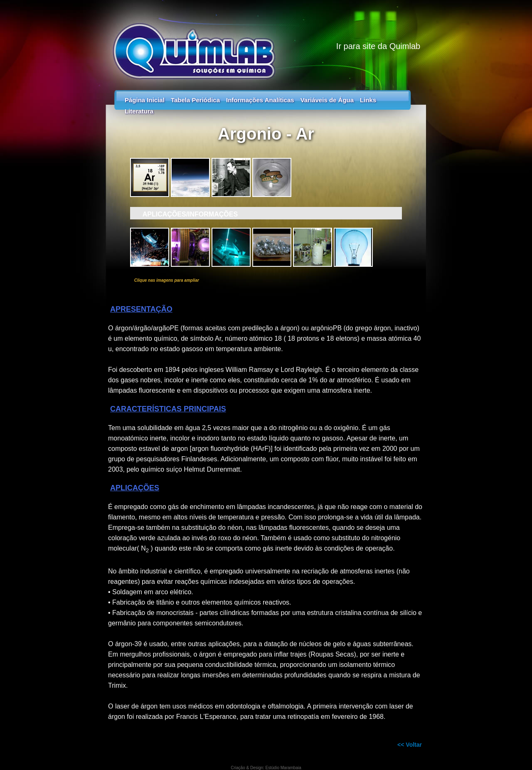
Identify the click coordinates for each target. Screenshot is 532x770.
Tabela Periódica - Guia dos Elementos (266, 42)
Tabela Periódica (195, 100)
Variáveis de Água (327, 100)
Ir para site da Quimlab (378, 46)
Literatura (139, 111)
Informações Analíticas (260, 100)
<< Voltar (410, 745)
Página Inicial (145, 100)
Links (368, 100)
